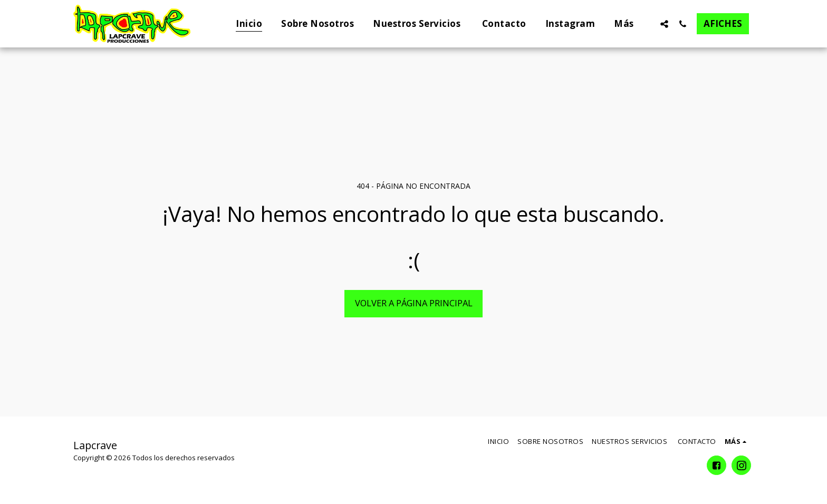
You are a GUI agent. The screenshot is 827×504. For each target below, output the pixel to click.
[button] (664, 24)
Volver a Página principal (414, 303)
